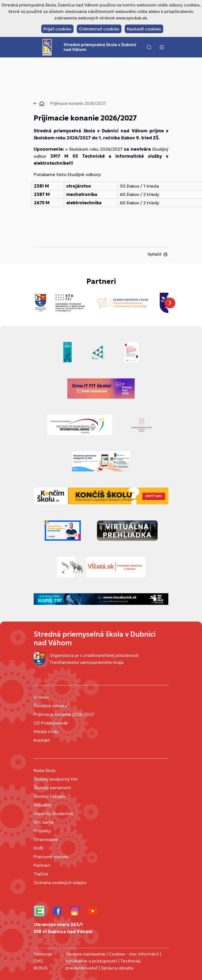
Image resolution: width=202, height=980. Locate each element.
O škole (41, 697)
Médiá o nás (46, 731)
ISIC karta (43, 822)
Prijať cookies (57, 29)
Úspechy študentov (54, 813)
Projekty (42, 831)
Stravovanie (46, 839)
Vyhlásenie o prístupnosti (91, 961)
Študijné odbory (50, 706)
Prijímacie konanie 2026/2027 (64, 714)
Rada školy (45, 770)
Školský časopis (49, 796)
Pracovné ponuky (51, 857)
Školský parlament (52, 788)
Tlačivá (41, 874)
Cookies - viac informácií (134, 954)
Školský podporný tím (56, 779)
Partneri (42, 865)
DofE (39, 848)
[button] (149, 47)
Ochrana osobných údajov (60, 882)
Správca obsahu (117, 968)
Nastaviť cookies (144, 29)
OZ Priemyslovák (51, 723)
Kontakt (42, 740)
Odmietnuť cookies (99, 29)
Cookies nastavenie (85, 954)
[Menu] (162, 47)
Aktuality (43, 805)
